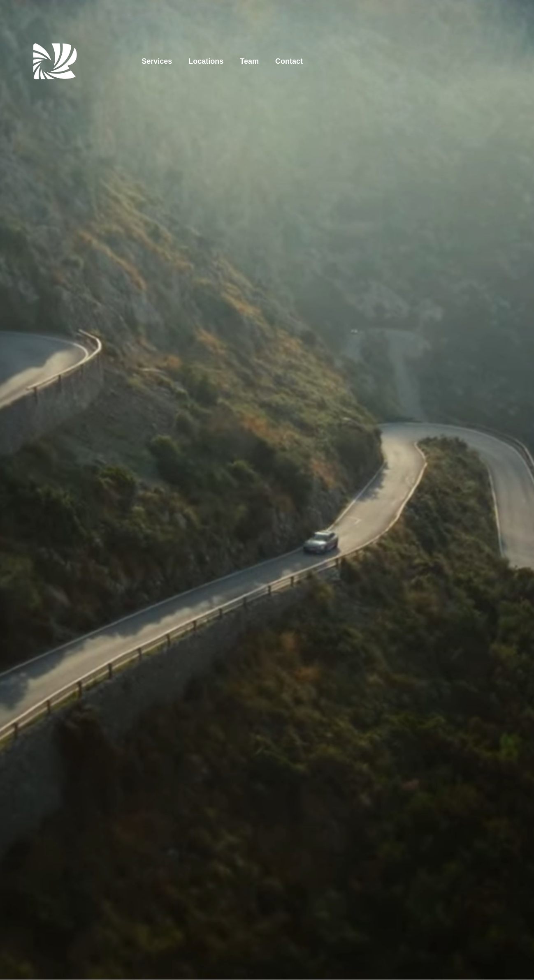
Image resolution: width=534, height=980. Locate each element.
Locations (206, 61)
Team (249, 61)
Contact (289, 61)
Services (157, 61)
